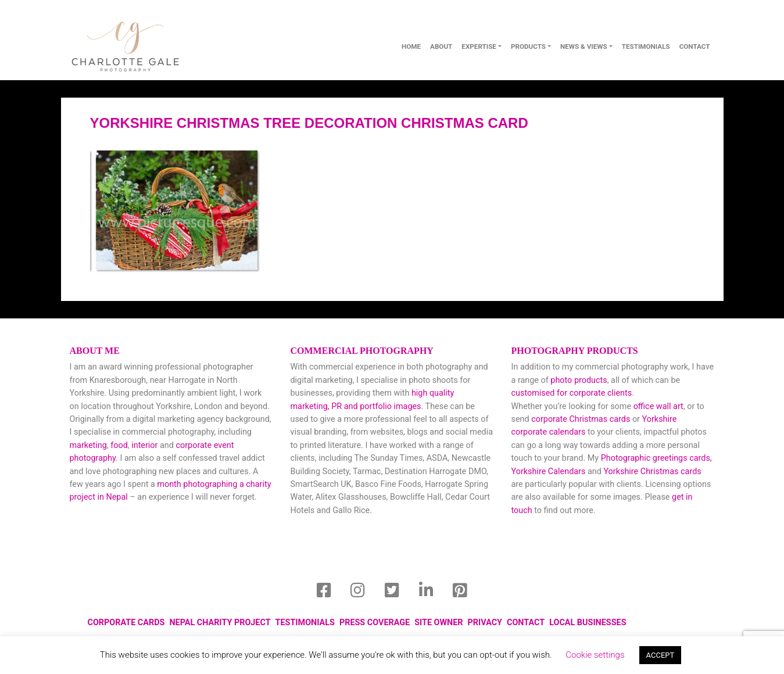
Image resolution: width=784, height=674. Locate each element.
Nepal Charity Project (220, 623)
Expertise (479, 46)
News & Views (584, 46)
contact (695, 46)
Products (528, 46)
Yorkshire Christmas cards (652, 472)
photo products (579, 380)
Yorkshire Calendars (549, 472)
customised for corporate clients (572, 393)
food (119, 445)
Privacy (485, 623)
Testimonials (646, 46)
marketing (88, 445)
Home (411, 46)
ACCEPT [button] (661, 655)
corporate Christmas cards (582, 419)
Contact (526, 623)
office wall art (657, 406)
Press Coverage (375, 623)
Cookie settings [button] (595, 655)
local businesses (588, 623)
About (441, 46)
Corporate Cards (126, 623)
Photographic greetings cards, (656, 458)
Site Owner (438, 623)
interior (144, 445)
